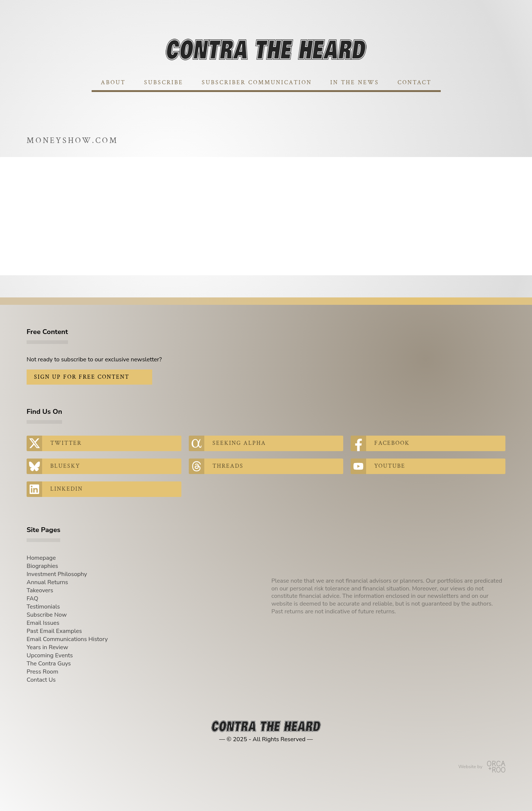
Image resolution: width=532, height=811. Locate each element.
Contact (415, 83)
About (113, 83)
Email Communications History (67, 639)
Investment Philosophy (57, 574)
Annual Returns (47, 582)
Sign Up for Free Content (82, 377)
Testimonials (43, 607)
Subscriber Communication (257, 83)
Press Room (42, 672)
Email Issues (43, 623)
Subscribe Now (47, 615)
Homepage (41, 558)
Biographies (42, 566)
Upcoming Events (50, 655)
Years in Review (47, 647)
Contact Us (41, 680)
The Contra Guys (49, 664)
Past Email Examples (54, 631)
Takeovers (40, 590)
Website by (482, 767)
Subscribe (164, 83)
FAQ (33, 599)
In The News (355, 83)
